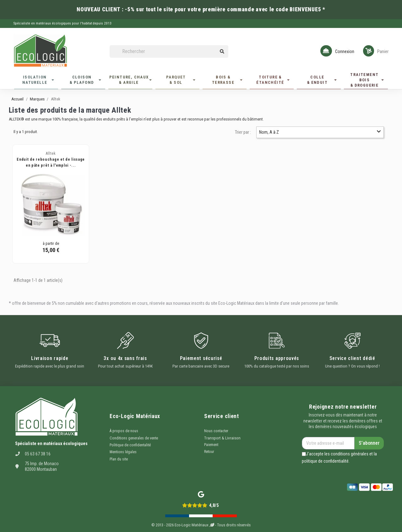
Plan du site (119, 459)
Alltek (51, 153)
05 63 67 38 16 (38, 454)
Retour (209, 452)
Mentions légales (123, 452)
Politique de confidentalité (130, 445)
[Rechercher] (169, 52)
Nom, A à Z (320, 132)
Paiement (211, 445)
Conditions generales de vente (134, 438)
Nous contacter (216, 431)
